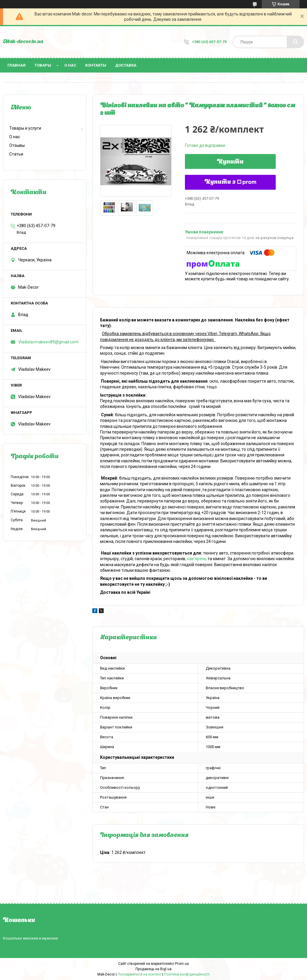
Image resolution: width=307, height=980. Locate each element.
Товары (43, 65)
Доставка (126, 65)
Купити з (230, 182)
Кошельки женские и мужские (30, 938)
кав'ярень (197, 559)
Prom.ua (182, 964)
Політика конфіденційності (187, 974)
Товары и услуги (25, 128)
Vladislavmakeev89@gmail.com (48, 342)
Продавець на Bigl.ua (153, 969)
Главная (17, 65)
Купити (230, 162)
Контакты (96, 65)
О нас (70, 65)
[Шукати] (295, 42)
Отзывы (17, 145)
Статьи (16, 154)
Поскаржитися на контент (140, 974)
